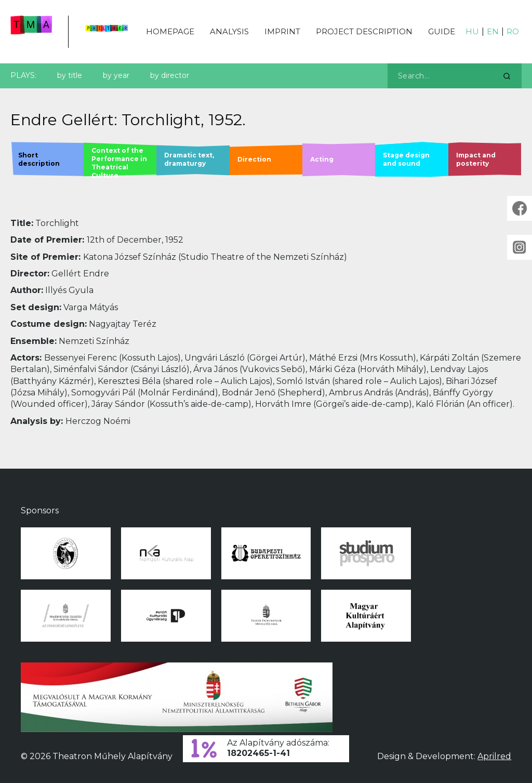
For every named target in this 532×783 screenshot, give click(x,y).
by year (116, 75)
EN (493, 31)
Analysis (229, 31)
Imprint (282, 31)
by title (70, 75)
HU (472, 31)
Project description (364, 31)
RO (513, 31)
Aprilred (494, 756)
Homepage (170, 31)
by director (170, 75)
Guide (442, 31)
